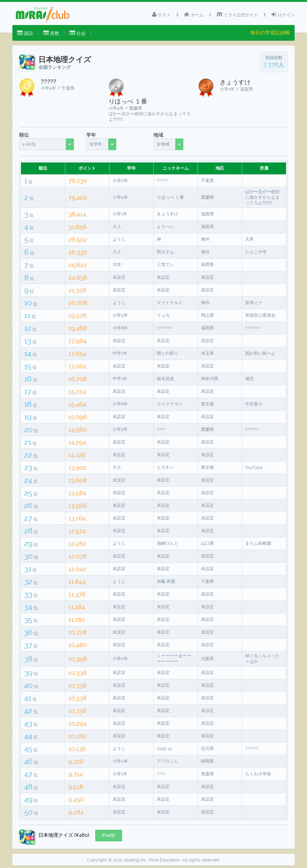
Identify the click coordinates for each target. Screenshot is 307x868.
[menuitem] (25, 33)
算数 (51, 33)
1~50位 (29, 144)
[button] (109, 836)
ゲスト (161, 15)
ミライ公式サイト (237, 15)
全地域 (163, 144)
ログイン (283, 15)
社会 (78, 33)
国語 (25, 33)
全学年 (96, 144)
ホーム (194, 15)
